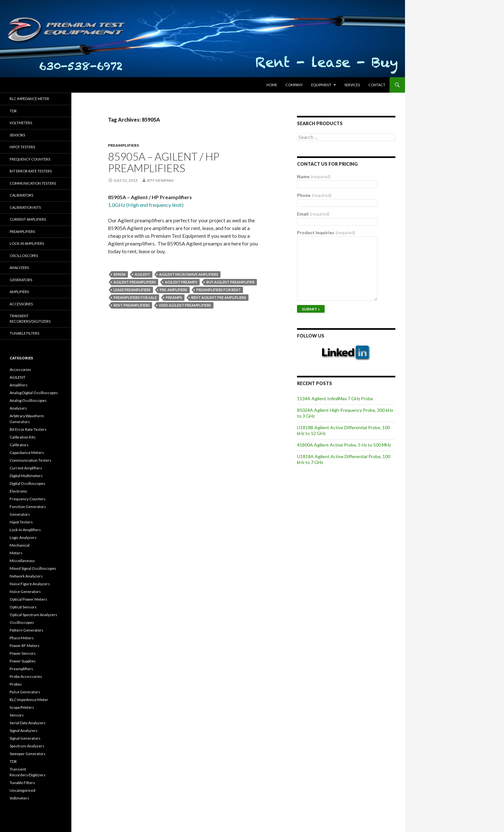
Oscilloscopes (24, 256)
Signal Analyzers (24, 730)
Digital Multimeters (26, 476)
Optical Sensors (23, 607)
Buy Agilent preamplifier (230, 282)
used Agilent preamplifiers (185, 305)
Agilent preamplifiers (135, 282)
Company (294, 85)
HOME (272, 85)
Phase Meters (22, 638)
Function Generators (28, 507)
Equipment (321, 85)
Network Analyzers (26, 576)
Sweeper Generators (28, 754)
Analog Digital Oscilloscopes (34, 393)
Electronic (18, 491)
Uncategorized (22, 790)
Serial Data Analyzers (28, 723)
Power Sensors (23, 653)
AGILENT (18, 377)
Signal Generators (25, 738)
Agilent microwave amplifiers (189, 274)
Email (313, 214)
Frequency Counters (30, 159)
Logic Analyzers (23, 537)
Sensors (17, 135)
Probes (16, 684)
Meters (16, 553)
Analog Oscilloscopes (28, 400)
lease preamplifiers (132, 290)
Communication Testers (33, 183)
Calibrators (21, 195)
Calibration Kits (25, 207)
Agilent (142, 274)
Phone (314, 195)
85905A (120, 274)
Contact (377, 85)
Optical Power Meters (28, 599)
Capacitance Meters (27, 453)
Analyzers (19, 268)
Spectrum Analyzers (27, 746)
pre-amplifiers (174, 290)
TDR (13, 111)
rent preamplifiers (132, 305)
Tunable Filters (24, 333)
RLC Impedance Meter (29, 99)
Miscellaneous (22, 561)
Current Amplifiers (28, 219)
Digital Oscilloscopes (27, 483)
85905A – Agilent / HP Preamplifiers (164, 162)
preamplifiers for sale (135, 297)
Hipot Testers (22, 147)
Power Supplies (23, 661)
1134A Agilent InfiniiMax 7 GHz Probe (335, 398)
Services (352, 85)
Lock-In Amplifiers (25, 530)
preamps (174, 297)
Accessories (21, 304)
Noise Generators (25, 592)
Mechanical (20, 545)
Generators (21, 280)
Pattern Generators (27, 630)
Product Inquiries (326, 232)
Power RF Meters (25, 646)
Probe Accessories (26, 676)
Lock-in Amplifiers (27, 243)
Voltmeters (21, 123)
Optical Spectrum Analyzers (33, 615)
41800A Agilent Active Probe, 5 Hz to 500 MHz (344, 445)
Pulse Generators (25, 692)
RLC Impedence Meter (29, 700)
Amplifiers (19, 292)
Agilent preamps (181, 282)
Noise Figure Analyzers (30, 584)
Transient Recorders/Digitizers (30, 319)
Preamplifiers (123, 145)
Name (314, 176)
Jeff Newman (160, 180)
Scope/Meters (22, 707)
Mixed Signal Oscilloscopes (33, 568)
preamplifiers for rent (219, 290)
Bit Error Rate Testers (31, 171)
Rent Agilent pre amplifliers (219, 297)
